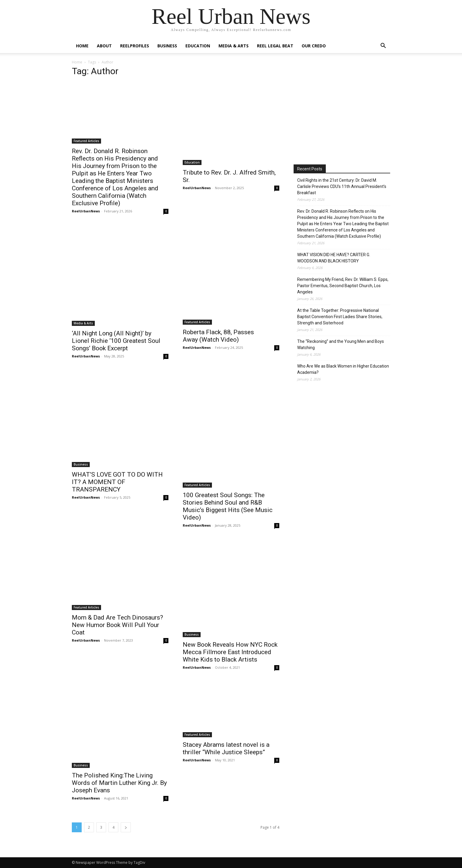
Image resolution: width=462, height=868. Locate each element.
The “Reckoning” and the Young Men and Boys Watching (341, 344)
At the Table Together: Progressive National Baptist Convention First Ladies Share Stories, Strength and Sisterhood (340, 317)
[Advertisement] (344, 110)
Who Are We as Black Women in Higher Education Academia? (343, 369)
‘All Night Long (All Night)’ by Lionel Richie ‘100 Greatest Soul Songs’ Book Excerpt (116, 341)
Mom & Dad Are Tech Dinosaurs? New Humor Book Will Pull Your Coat (117, 625)
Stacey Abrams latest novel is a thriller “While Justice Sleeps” (226, 748)
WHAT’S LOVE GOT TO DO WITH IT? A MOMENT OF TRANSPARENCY (117, 482)
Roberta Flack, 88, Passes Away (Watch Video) (218, 336)
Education (198, 46)
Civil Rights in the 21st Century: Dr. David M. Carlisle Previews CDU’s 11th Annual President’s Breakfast (342, 186)
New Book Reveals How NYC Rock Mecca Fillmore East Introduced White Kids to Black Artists (230, 652)
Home (82, 46)
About (104, 46)
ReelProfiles (135, 46)
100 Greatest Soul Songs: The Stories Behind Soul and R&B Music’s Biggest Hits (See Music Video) (228, 506)
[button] (383, 46)
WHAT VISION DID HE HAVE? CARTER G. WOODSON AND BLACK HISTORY (334, 258)
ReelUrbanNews (86, 211)
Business (167, 46)
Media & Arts (234, 46)
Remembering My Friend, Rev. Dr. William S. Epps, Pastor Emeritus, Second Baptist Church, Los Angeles (343, 286)
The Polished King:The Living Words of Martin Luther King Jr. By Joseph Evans (119, 783)
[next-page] (126, 827)
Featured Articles (86, 141)
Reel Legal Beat (275, 46)
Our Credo (314, 46)
